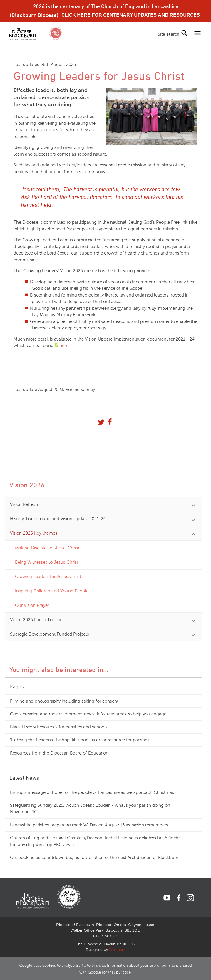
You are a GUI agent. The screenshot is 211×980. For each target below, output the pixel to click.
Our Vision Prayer (32, 605)
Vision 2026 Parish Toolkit (36, 620)
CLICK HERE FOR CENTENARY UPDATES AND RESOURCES (131, 15)
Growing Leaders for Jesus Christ (48, 577)
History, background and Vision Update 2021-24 (58, 519)
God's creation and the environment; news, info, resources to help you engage (88, 714)
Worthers (117, 950)
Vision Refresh (24, 504)
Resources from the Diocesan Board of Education (59, 753)
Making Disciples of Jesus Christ (47, 548)
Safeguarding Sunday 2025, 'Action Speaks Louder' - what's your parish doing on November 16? (90, 809)
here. (65, 346)
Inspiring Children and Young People (52, 591)
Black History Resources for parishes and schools (59, 727)
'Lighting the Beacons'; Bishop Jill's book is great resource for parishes (80, 740)
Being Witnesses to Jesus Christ (47, 562)
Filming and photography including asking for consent (64, 701)
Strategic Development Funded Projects (50, 634)
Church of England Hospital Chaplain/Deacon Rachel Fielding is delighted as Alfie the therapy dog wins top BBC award (95, 841)
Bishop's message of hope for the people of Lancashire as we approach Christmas (92, 792)
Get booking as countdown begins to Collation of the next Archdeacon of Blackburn (94, 858)
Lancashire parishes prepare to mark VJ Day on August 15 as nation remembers (89, 825)
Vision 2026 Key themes (34, 533)
